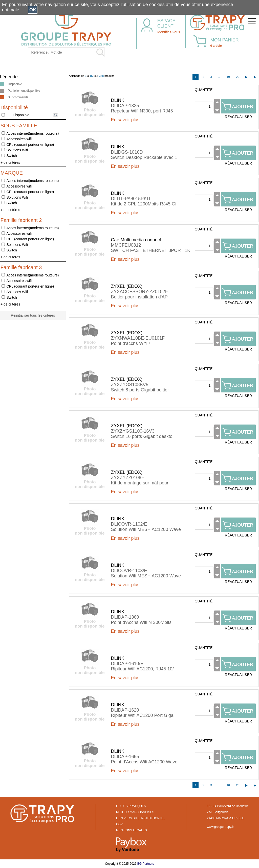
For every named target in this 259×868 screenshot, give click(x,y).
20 (238, 77)
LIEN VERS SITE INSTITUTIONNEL (141, 818)
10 (228, 77)
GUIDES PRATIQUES (131, 806)
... (219, 77)
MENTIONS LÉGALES (131, 830)
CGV (119, 824)
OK (33, 10)
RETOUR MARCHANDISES (135, 812)
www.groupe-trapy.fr (220, 827)
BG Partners (146, 864)
